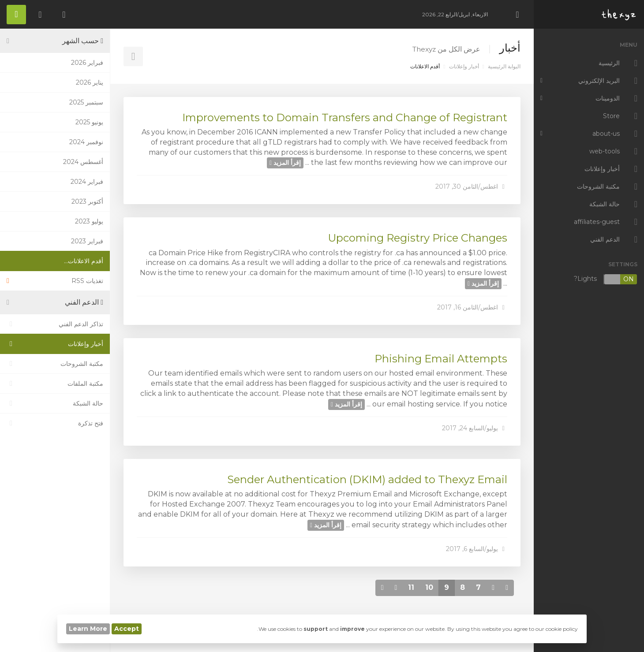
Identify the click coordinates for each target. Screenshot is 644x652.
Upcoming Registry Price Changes (417, 238)
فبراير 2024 (87, 182)
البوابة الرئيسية (504, 66)
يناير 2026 (90, 82)
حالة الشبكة (55, 403)
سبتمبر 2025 (86, 102)
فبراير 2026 (87, 63)
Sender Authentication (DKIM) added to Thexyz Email (367, 479)
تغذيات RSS (55, 281)
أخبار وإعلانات (464, 66)
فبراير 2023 (87, 241)
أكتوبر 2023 (87, 201)
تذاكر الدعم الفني (55, 324)
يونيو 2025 (89, 122)
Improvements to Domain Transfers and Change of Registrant (345, 117)
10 (429, 587)
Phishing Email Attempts (441, 359)
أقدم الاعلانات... (84, 261)
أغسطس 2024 (83, 162)
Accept (127, 629)
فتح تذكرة (55, 423)
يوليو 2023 (89, 221)
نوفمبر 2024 (86, 142)
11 (411, 587)
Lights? (606, 279)
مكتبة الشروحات (55, 364)
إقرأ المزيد (285, 163)
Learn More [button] (88, 629)
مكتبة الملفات (55, 384)
